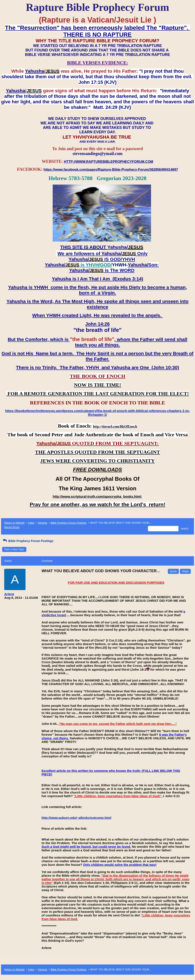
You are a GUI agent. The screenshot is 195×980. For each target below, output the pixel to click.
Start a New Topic (14, 549)
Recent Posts (12, 527)
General (43, 523)
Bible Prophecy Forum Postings (69, 523)
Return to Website (14, 523)
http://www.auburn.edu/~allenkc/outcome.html (76, 818)
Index (31, 523)
